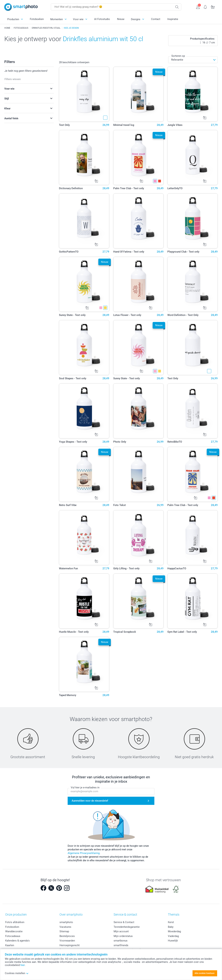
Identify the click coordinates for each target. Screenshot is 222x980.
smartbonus (121, 941)
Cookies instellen (17, 973)
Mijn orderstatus (123, 936)
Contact (156, 19)
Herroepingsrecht (70, 945)
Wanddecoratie (14, 931)
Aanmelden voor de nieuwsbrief (90, 801)
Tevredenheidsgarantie (127, 927)
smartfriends (121, 945)
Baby (171, 927)
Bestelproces (67, 936)
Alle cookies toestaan (205, 973)
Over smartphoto (71, 914)
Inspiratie (173, 19)
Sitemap (64, 931)
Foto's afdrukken (15, 922)
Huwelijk (173, 941)
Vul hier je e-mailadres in (85, 788)
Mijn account (121, 931)
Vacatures (65, 927)
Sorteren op (178, 56)
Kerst (171, 922)
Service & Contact (124, 922)
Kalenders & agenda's (17, 941)
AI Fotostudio (102, 19)
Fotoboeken (37, 19)
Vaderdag (173, 936)
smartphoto (66, 922)
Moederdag (174, 931)
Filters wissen (13, 79)
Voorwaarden (67, 941)
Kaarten (10, 945)
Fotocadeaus (13, 936)
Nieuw (121, 19)
